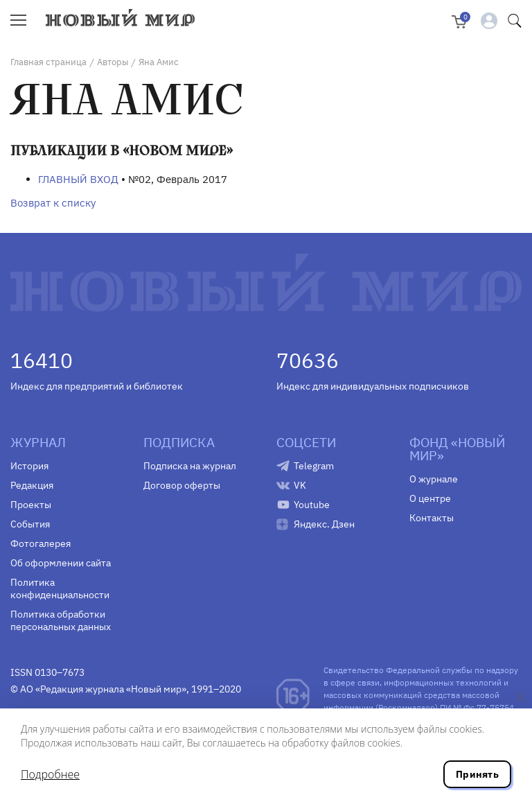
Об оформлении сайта (61, 563)
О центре (430, 498)
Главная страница (48, 62)
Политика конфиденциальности (60, 589)
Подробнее (50, 774)
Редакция (32, 485)
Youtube (312, 505)
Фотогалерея (41, 543)
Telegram (314, 466)
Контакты (432, 518)
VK (300, 485)
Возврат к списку (53, 203)
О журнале (434, 479)
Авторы (113, 62)
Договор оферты (182, 485)
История (29, 466)
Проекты (31, 505)
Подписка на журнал (190, 466)
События (30, 524)
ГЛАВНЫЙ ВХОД (78, 179)
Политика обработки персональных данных (61, 620)
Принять (477, 774)
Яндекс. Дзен (324, 524)
